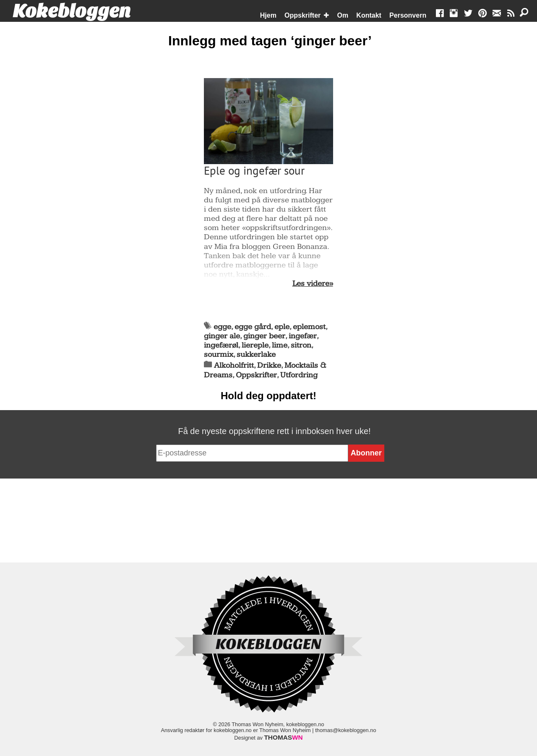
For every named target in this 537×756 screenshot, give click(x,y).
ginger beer (264, 336)
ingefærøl (221, 345)
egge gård (253, 327)
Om (343, 15)
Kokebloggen (72, 11)
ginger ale (222, 336)
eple (282, 327)
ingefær (303, 336)
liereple (255, 345)
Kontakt (369, 15)
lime (280, 345)
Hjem (268, 15)
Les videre (311, 284)
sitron (301, 345)
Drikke (269, 365)
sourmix (219, 354)
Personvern (408, 15)
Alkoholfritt (234, 365)
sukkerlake (256, 354)
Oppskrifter (302, 15)
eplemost (309, 327)
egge (222, 327)
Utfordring (299, 375)
